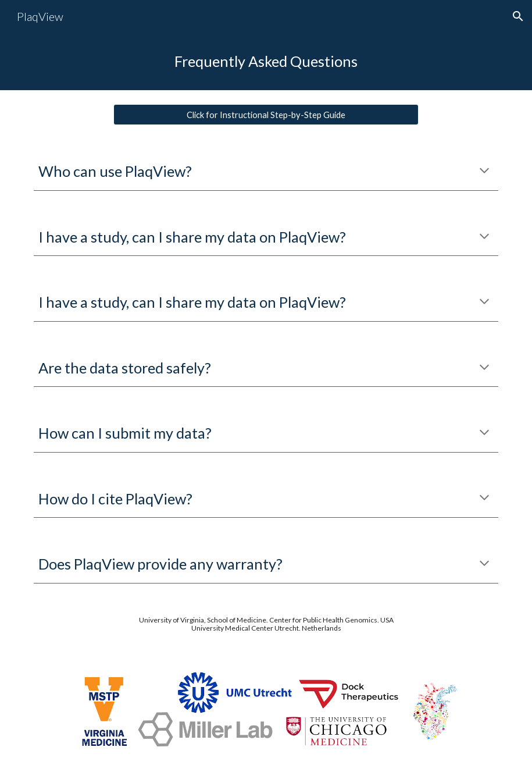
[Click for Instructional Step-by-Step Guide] (266, 115)
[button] (518, 16)
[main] (266, 61)
